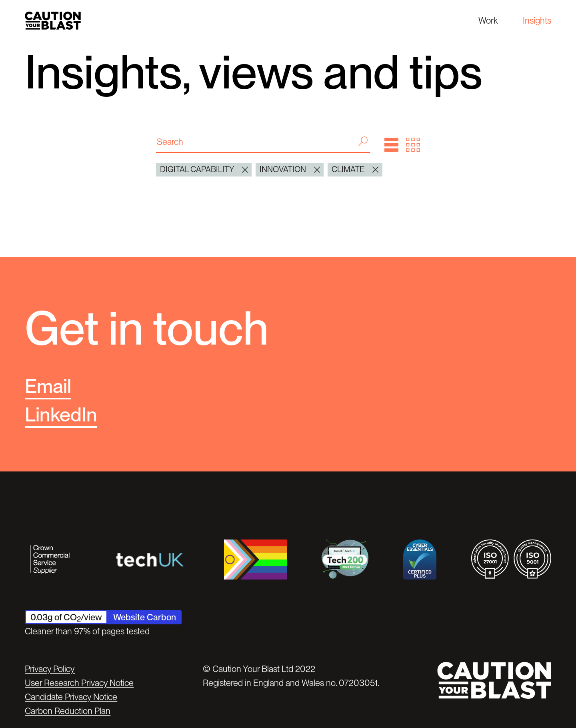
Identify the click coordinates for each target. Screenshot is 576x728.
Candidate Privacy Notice (71, 697)
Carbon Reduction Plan (68, 711)
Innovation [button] (290, 170)
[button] (391, 145)
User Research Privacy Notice (79, 683)
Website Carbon (145, 617)
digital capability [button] (204, 170)
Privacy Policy (50, 669)
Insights (537, 20)
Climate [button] (355, 170)
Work (488, 20)
